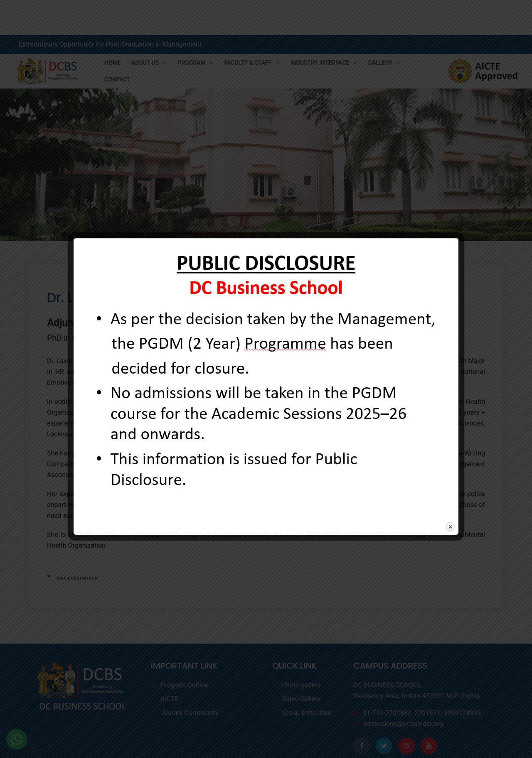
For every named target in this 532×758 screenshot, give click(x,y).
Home (113, 28)
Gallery (384, 28)
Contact (117, 44)
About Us (149, 28)
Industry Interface (324, 28)
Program (196, 28)
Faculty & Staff (252, 28)
